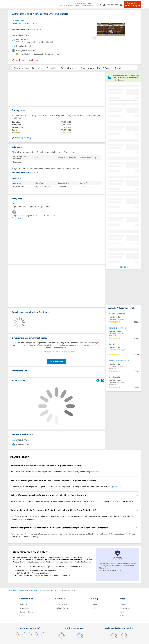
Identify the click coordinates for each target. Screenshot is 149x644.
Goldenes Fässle (116, 313)
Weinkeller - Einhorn (117, 328)
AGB (123, 612)
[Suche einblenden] (101, 4)
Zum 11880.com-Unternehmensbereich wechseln (76, 5)
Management (25, 608)
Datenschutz (126, 608)
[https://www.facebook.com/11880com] (17, 634)
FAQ (94, 608)
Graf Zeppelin (114, 377)
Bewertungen (87, 68)
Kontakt (118, 68)
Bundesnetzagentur (63, 557)
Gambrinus (113, 344)
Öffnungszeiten (21, 68)
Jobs (22, 616)
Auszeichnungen (69, 68)
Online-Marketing (62, 604)
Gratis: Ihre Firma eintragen (132, 4)
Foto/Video (52, 68)
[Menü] (122, 4)
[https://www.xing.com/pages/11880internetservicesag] (36, 634)
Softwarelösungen (63, 608)
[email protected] (114, 486)
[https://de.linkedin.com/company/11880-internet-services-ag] (43, 634)
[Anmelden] (109, 5)
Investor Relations (27, 612)
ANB (123, 616)
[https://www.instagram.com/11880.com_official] (30, 634)
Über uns (23, 604)
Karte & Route (104, 68)
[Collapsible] (137, 466)
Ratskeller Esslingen (117, 361)
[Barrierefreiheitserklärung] (118, 4)
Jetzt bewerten (56, 361)
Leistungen (38, 68)
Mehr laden (124, 267)
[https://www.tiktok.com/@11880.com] (24, 634)
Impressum (125, 604)
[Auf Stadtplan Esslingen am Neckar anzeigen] (103, 380)
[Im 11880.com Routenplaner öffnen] (98, 380)
